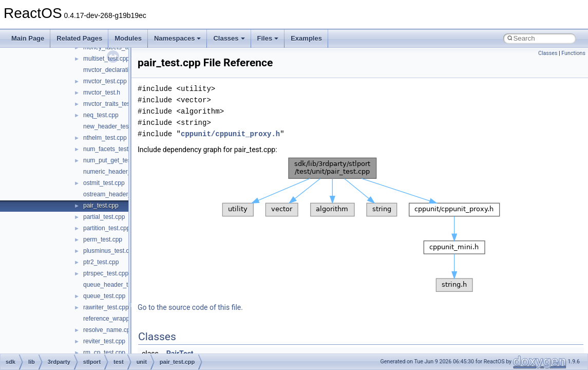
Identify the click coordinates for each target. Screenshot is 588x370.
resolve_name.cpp (108, 330)
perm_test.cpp (103, 239)
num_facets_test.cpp (112, 149)
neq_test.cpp (101, 115)
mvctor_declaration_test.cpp (122, 70)
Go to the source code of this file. (190, 307)
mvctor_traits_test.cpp (113, 104)
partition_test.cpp (107, 228)
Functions (573, 53)
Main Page (28, 38)
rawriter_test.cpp (106, 307)
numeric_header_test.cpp (118, 172)
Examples (306, 38)
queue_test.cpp (104, 296)
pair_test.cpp (101, 206)
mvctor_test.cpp (105, 81)
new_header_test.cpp (113, 126)
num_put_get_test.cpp (114, 160)
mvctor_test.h (102, 92)
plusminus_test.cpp (110, 251)
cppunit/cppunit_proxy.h (230, 134)
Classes (229, 38)
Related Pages (79, 38)
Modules (128, 38)
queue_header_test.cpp (116, 285)
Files (268, 38)
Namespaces (178, 38)
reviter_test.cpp (104, 341)
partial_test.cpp (104, 217)
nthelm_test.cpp (105, 138)
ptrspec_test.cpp (106, 273)
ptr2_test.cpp (101, 262)
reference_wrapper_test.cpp (121, 319)
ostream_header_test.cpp (118, 194)
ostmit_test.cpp (104, 183)
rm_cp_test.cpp (104, 353)
